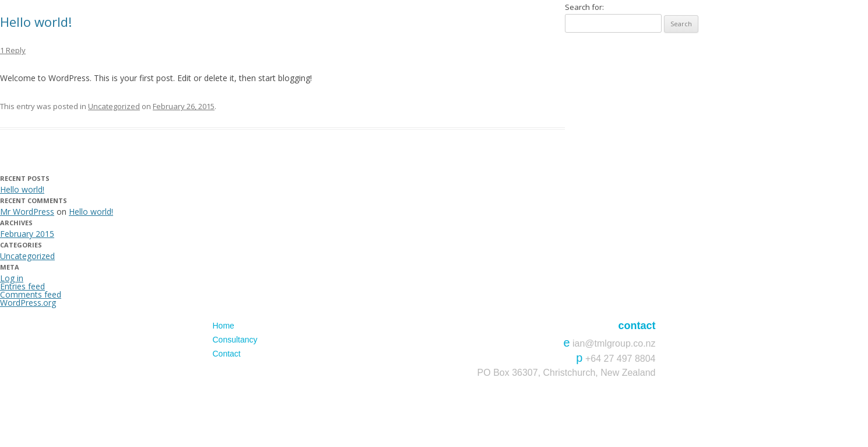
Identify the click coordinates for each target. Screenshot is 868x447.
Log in (12, 278)
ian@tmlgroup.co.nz (614, 343)
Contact (227, 354)
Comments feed (31, 294)
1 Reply (13, 50)
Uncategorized (114, 106)
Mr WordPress (27, 212)
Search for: (584, 7)
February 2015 (27, 234)
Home (224, 326)
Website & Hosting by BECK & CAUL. (607, 410)
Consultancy (235, 340)
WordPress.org (28, 303)
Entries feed (22, 286)
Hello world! (36, 22)
